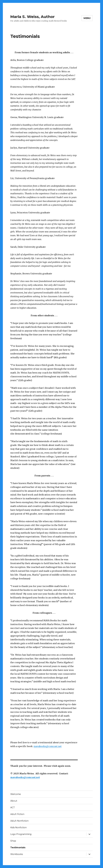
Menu (87, 18)
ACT (13, 807)
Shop (13, 841)
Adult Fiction (17, 814)
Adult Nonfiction (19, 821)
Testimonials (18, 848)
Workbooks (17, 854)
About (14, 801)
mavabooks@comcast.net (48, 746)
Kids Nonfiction (18, 827)
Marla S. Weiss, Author (32, 17)
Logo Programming (21, 834)
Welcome (16, 794)
